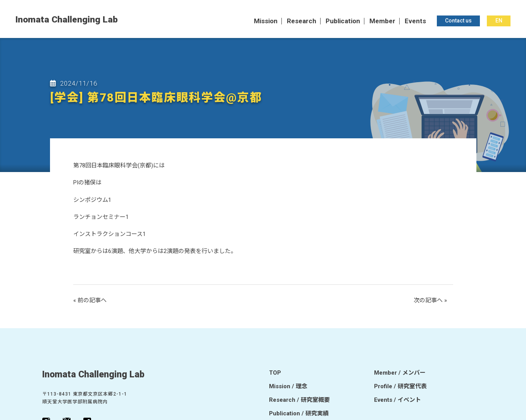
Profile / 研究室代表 (400, 387)
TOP (275, 373)
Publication (343, 22)
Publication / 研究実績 (299, 414)
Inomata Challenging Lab (67, 20)
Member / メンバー (400, 373)
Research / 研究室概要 (299, 400)
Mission (266, 22)
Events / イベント (398, 400)
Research (302, 22)
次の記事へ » (430, 300)
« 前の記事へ (90, 300)
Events (415, 22)
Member (382, 22)
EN (499, 21)
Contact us (458, 21)
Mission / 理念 (288, 387)
